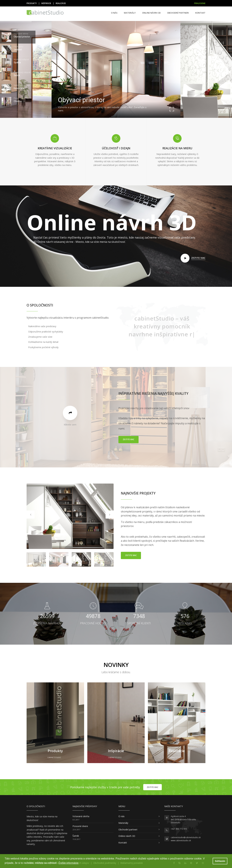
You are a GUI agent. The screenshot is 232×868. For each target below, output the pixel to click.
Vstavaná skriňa (81, 816)
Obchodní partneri (178, 13)
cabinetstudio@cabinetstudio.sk (186, 837)
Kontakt (200, 13)
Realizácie (61, 3)
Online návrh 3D (151, 13)
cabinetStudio (54, 757)
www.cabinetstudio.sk (181, 840)
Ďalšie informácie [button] (69, 863)
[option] (70, 516)
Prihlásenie (200, 3)
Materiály (130, 13)
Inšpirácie (46, 3)
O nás (114, 13)
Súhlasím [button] (220, 861)
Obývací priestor (81, 100)
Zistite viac (128, 439)
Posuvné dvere (80, 826)
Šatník (76, 836)
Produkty (32, 3)
